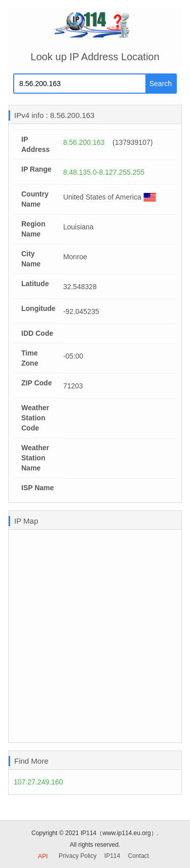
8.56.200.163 (84, 142)
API (43, 856)
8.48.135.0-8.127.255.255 (104, 172)
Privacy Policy (78, 856)
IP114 (112, 856)
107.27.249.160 (38, 782)
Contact (139, 856)
